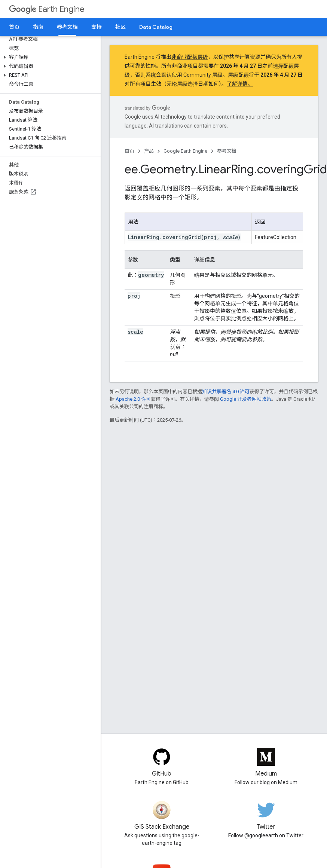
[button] (49, 57)
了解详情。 (240, 84)
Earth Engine (47, 9)
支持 (97, 27)
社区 (120, 27)
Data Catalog (156, 27)
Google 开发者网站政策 (246, 399)
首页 (14, 27)
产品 (149, 151)
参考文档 (227, 151)
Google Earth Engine (185, 151)
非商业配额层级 (190, 57)
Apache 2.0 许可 (133, 399)
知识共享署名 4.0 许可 (226, 392)
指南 (38, 27)
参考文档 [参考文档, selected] (67, 27)
